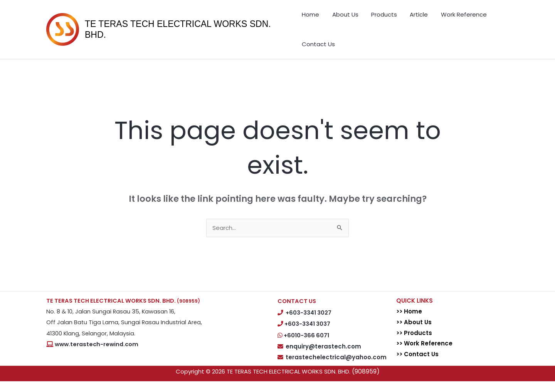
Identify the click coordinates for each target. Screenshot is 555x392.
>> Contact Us (418, 365)
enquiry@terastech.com (323, 357)
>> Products (415, 343)
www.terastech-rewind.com (97, 355)
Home (310, 17)
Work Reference (443, 17)
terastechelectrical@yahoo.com (336, 368)
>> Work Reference (425, 354)
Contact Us (318, 52)
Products (374, 17)
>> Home (410, 322)
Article (403, 17)
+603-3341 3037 (307, 335)
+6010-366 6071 (306, 346)
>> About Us (414, 333)
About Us (340, 17)
